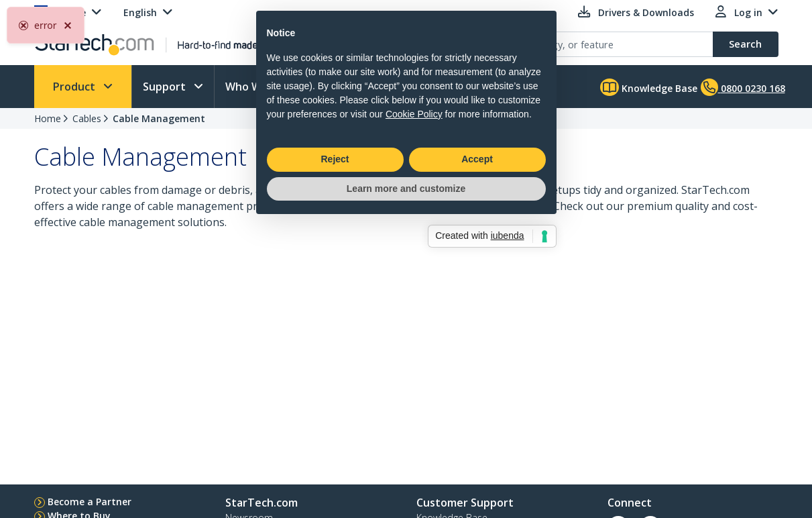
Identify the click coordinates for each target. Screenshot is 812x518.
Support (166, 87)
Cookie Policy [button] (414, 260)
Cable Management (159, 118)
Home (48, 118)
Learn (345, 87)
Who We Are (259, 87)
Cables (87, 118)
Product (75, 87)
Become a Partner (90, 502)
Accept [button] (477, 306)
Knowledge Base (649, 87)
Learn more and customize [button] (406, 335)
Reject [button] (335, 306)
